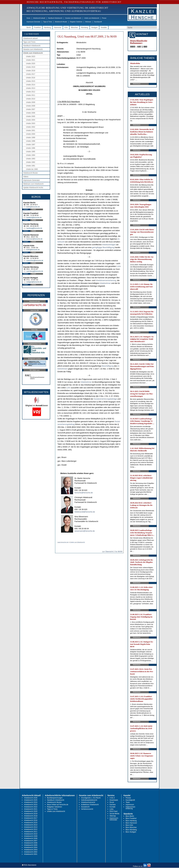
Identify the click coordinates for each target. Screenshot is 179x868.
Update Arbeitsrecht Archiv (33, 188)
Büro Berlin (130, 816)
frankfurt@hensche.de (34, 217)
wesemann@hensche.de (85, 531)
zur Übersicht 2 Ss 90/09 (112, 552)
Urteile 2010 (31, 99)
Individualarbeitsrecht (89, 800)
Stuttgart (94, 27)
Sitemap (113, 816)
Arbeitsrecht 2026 (31, 798)
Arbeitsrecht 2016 (31, 820)
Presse (104, 18)
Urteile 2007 (31, 109)
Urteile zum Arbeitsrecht (92, 18)
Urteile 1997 (31, 145)
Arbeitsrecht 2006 (31, 843)
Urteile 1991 (31, 166)
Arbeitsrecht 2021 (31, 809)
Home (28, 18)
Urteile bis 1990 (32, 169)
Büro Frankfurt (131, 818)
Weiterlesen (137, 84)
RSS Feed (114, 811)
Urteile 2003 (31, 123)
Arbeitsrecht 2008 (31, 838)
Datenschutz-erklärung (131, 808)
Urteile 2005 (31, 116)
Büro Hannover (131, 823)
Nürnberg (85, 27)
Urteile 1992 (31, 162)
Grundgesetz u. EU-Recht (91, 798)
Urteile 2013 (31, 88)
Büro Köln (129, 825)
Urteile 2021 (31, 60)
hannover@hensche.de (34, 239)
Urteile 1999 (31, 138)
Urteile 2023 (31, 57)
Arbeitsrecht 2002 (31, 852)
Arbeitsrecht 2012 (31, 829)
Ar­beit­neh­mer (105, 283)
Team (128, 802)
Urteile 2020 (31, 64)
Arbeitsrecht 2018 (31, 816)
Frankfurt (37, 27)
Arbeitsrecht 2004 (31, 847)
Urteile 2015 (31, 81)
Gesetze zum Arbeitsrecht (73, 18)
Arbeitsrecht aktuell (39, 18)
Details (34, 209)
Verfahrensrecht (87, 809)
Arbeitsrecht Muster (61, 22)
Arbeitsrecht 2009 (31, 836)
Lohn (119, 266)
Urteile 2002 (31, 127)
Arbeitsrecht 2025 (31, 800)
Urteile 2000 (31, 134)
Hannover (58, 27)
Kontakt (113, 807)
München (74, 27)
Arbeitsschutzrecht (88, 802)
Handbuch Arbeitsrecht (55, 18)
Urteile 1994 (31, 155)
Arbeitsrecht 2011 (31, 832)
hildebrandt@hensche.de (85, 512)
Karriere (113, 805)
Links (112, 809)
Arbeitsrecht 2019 (31, 814)
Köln (66, 27)
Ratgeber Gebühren (76, 22)
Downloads (114, 800)
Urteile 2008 (31, 106)
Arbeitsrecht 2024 (31, 802)
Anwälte (104, 27)
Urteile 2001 (31, 131)
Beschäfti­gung (108, 366)
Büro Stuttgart (131, 832)
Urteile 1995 (31, 152)
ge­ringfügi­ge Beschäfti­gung (103, 247)
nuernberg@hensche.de (35, 271)
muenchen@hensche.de (35, 260)
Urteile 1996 (31, 148)
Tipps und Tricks (29, 42)
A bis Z (112, 798)
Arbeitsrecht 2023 (31, 805)
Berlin (29, 27)
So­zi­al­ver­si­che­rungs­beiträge (105, 399)
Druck (112, 802)
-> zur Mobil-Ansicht (31, 34)
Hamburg (47, 27)
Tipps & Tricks (48, 22)
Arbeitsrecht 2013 (31, 827)
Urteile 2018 (31, 71)
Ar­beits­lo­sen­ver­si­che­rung (106, 280)
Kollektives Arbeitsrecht (90, 805)
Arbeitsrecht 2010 (31, 834)
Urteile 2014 (31, 85)
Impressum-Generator (33, 22)
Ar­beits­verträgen (109, 245)
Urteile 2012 (31, 92)
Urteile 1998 (31, 141)
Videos (26, 177)
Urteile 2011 (31, 95)
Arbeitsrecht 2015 (31, 823)
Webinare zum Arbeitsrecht (33, 184)
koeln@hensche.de (33, 250)
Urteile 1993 (31, 159)
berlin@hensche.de (33, 207)
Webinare (88, 22)
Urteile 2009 (31, 102)
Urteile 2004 (31, 120)
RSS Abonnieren (29, 865)
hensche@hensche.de (84, 493)
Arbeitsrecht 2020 (31, 811)
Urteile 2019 (31, 67)
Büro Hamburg (131, 821)
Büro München (131, 827)
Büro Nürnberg (131, 830)
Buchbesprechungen (55, 798)
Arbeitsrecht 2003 (31, 850)
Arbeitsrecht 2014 (31, 825)
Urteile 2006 (31, 113)
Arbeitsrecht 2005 (31, 845)
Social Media (115, 814)
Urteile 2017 (31, 74)
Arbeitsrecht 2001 (31, 854)
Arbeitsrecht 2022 (31, 807)
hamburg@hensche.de (34, 228)
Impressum (130, 805)
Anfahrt (26, 209)
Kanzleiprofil (98, 22)
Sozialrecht (85, 807)
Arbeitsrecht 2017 (31, 818)
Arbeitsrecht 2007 (31, 841)
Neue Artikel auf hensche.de (58, 805)
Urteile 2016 (31, 78)
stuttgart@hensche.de (34, 282)
